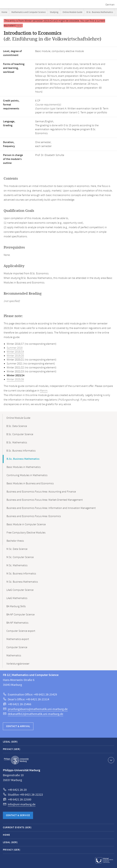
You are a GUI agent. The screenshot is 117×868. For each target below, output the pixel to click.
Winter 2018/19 (15, 352)
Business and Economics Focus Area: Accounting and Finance (41, 492)
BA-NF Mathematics (17, 623)
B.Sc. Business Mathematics (100, 12)
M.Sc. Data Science (17, 549)
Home (4, 12)
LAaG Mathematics (17, 598)
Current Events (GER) (17, 828)
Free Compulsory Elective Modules (26, 533)
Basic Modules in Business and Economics (30, 484)
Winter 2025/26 (15, 379)
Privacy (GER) (12, 749)
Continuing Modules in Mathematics (27, 475)
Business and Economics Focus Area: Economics (34, 516)
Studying (54, 12)
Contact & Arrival (18, 726)
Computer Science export (21, 631)
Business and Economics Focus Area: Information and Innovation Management (51, 508)
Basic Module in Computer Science (26, 525)
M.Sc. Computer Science (20, 557)
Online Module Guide (72, 12)
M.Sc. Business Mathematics (22, 582)
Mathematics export (18, 639)
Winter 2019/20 (15, 356)
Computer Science (17, 647)
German (110, 5)
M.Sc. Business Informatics (21, 574)
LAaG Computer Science (20, 590)
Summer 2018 (15, 348)
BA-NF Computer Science (20, 615)
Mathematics (14, 656)
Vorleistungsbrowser (18, 664)
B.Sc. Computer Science (20, 434)
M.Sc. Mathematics (17, 565)
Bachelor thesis (15, 541)
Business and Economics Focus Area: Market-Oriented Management (45, 500)
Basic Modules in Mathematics (24, 467)
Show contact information (111, 760)
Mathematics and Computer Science (28, 12)
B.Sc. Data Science (17, 426)
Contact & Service (18, 815)
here (19, 25)
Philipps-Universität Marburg (16, 760)
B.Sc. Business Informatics (21, 451)
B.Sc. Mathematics (17, 443)
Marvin (44, 391)
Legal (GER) (10, 742)
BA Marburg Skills (16, 606)
